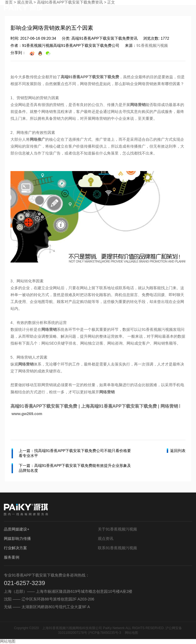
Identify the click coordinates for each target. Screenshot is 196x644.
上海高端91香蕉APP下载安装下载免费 (119, 406)
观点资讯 (106, 539)
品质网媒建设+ (17, 529)
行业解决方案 (15, 548)
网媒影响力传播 (17, 539)
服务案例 (12, 557)
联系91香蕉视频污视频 (117, 548)
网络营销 (138, 105)
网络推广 (37, 139)
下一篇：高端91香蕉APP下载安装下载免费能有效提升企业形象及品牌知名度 (71, 468)
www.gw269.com (27, 414)
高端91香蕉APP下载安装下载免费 (90, 77)
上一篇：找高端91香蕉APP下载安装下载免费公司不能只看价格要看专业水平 (71, 453)
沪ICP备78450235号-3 (104, 633)
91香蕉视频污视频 (152, 45)
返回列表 (176, 451)
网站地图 (131, 633)
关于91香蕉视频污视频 (117, 529)
